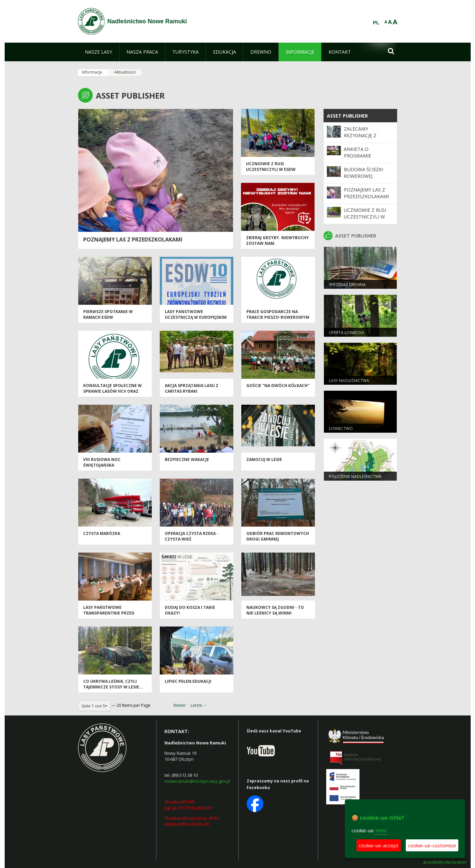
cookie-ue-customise (432, 845)
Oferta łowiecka (347, 333)
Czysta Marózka (102, 533)
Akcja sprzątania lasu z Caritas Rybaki (192, 388)
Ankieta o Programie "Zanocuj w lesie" (366, 156)
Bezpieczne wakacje (187, 459)
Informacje (92, 72)
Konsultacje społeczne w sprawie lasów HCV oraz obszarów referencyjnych (114, 391)
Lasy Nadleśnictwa (349, 381)
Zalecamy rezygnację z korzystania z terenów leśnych (366, 139)
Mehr (381, 830)
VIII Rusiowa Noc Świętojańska (102, 462)
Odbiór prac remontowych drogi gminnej (278, 536)
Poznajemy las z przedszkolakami (133, 239)
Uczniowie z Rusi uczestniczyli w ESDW (271, 167)
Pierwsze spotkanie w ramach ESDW (108, 314)
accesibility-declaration (445, 862)
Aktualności (125, 72)
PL (376, 23)
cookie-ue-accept (379, 845)
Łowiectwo (341, 429)
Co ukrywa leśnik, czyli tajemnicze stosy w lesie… (113, 684)
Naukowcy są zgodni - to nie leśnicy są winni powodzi (275, 613)
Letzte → (199, 705)
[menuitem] (99, 52)
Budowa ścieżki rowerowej (363, 173)
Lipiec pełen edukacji (188, 681)
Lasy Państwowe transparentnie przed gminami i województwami (114, 613)
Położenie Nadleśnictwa (355, 476)
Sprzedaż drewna (347, 285)
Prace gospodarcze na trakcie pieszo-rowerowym (278, 314)
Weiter (180, 705)
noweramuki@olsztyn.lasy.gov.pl (197, 781)
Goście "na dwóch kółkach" (278, 386)
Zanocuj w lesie (264, 459)
